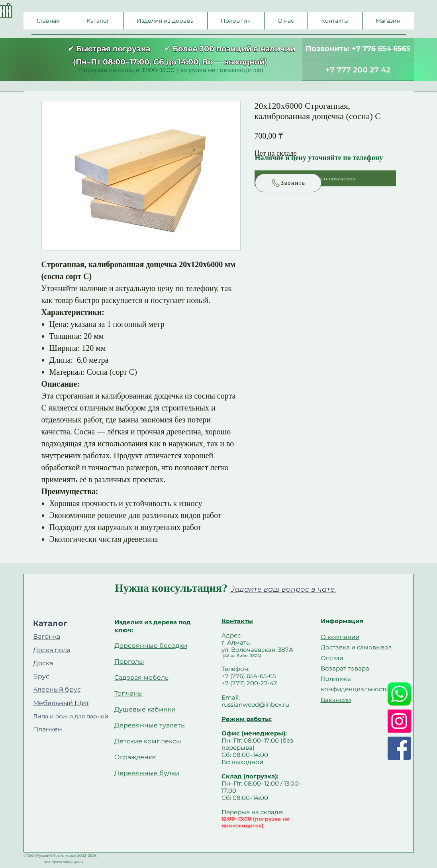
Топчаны (129, 693)
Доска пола (52, 650)
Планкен (48, 729)
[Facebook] (399, 748)
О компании (340, 637)
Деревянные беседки (151, 646)
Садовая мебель (141, 677)
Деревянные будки (147, 773)
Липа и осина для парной (71, 716)
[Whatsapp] (399, 694)
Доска (43, 663)
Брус (41, 676)
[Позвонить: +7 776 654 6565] (358, 49)
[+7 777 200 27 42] (358, 70)
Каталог (51, 623)
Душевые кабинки (145, 709)
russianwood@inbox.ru (255, 705)
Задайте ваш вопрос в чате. (283, 589)
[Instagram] (399, 721)
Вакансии (336, 700)
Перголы (129, 662)
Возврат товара (345, 668)
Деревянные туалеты (150, 725)
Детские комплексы (148, 741)
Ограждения (136, 757)
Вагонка (47, 636)
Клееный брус (57, 689)
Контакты (237, 621)
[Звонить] (288, 183)
